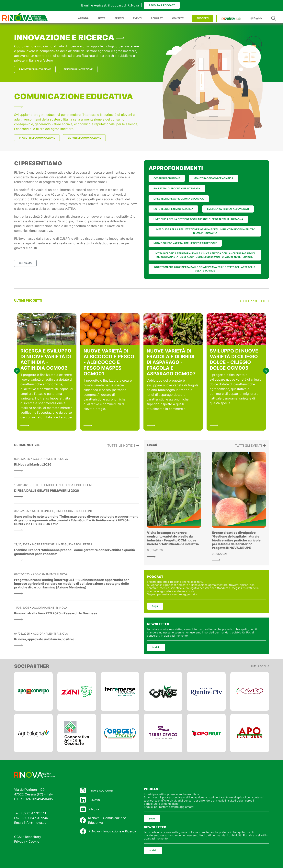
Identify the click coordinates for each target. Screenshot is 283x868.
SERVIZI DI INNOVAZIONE (78, 69)
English (256, 18)
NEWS (102, 18)
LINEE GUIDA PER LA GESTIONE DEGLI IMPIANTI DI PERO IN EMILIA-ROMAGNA (198, 219)
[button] (17, 371)
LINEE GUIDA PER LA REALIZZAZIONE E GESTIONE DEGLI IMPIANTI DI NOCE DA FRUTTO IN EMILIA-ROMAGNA (205, 231)
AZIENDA (83, 18)
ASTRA (70, 209)
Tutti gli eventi (250, 446)
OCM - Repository (28, 837)
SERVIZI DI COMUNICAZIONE (84, 138)
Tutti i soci (260, 666)
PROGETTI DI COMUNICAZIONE (37, 138)
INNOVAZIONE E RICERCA (69, 37)
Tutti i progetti (253, 301)
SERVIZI (119, 18)
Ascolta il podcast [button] (162, 5)
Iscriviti (156, 647)
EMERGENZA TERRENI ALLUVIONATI (228, 209)
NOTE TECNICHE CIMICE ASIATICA (173, 209)
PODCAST (157, 18)
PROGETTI (203, 18)
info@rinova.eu (35, 823)
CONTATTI (178, 18)
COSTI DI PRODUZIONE (167, 178)
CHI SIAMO (25, 263)
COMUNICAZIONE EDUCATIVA (74, 100)
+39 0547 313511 (33, 813)
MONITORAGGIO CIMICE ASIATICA (214, 178)
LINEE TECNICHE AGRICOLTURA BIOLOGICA (179, 199)
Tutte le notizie (123, 446)
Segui (155, 606)
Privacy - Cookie (27, 841)
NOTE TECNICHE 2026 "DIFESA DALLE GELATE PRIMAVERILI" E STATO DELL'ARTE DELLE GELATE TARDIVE (205, 269)
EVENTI (137, 18)
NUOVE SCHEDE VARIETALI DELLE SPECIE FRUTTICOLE (185, 243)
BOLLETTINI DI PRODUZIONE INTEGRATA (177, 188)
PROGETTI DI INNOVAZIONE (35, 69)
